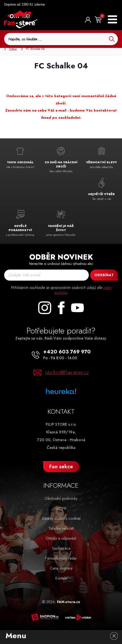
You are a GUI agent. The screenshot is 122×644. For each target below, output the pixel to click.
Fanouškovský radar (61, 558)
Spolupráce (61, 548)
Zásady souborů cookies (61, 518)
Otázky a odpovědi (61, 538)
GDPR (61, 508)
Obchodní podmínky (61, 498)
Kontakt (61, 578)
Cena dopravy (61, 568)
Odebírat (104, 275)
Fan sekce (61, 466)
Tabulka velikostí (61, 528)
